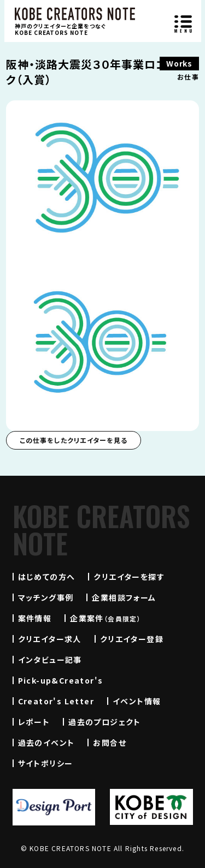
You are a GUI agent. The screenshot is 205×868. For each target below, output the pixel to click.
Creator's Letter (56, 701)
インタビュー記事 (50, 660)
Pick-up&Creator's (61, 680)
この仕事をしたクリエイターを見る (74, 440)
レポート (34, 722)
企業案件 (106, 618)
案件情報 (35, 618)
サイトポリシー (46, 763)
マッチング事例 (46, 597)
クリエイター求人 (50, 639)
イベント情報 (137, 701)
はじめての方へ (47, 577)
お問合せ (110, 743)
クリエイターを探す (129, 577)
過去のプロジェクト (105, 722)
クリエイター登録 (132, 639)
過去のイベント (46, 743)
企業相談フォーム (124, 597)
